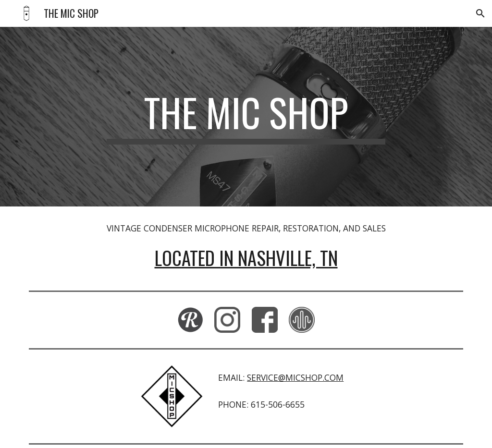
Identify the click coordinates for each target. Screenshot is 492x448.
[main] (246, 117)
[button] (480, 13)
